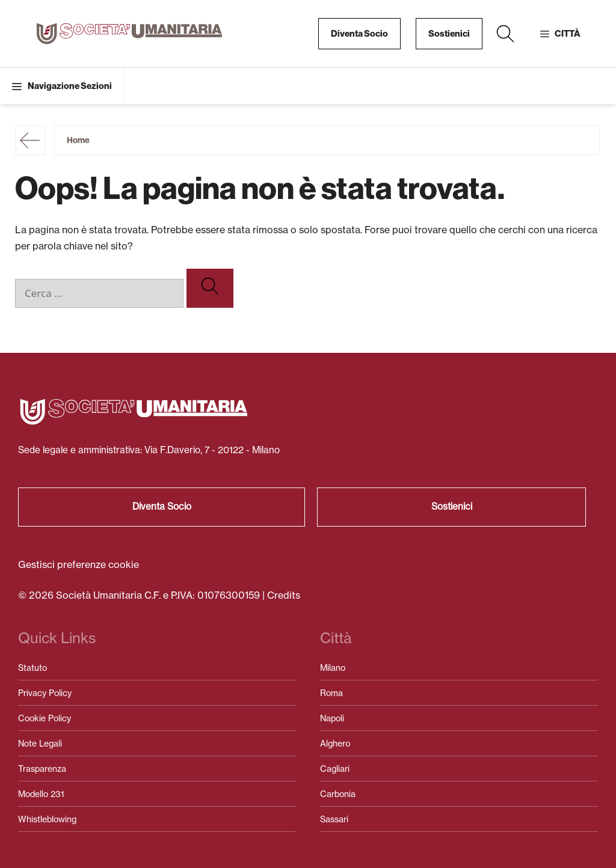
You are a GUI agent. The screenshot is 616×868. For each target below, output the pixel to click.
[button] (505, 34)
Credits (284, 595)
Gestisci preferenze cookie (79, 564)
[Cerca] (210, 288)
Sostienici (449, 34)
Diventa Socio (359, 34)
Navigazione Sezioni (70, 86)
